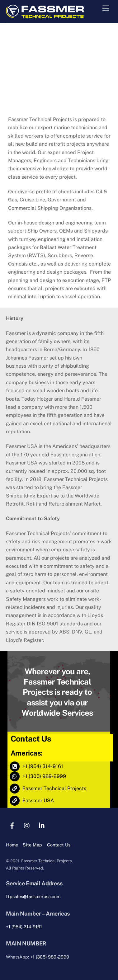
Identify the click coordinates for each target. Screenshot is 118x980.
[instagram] (27, 825)
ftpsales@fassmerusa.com (33, 896)
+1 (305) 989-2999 (50, 957)
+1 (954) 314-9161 (24, 927)
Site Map (32, 845)
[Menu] (106, 9)
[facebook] (12, 825)
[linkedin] (42, 825)
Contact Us (59, 845)
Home (12, 845)
